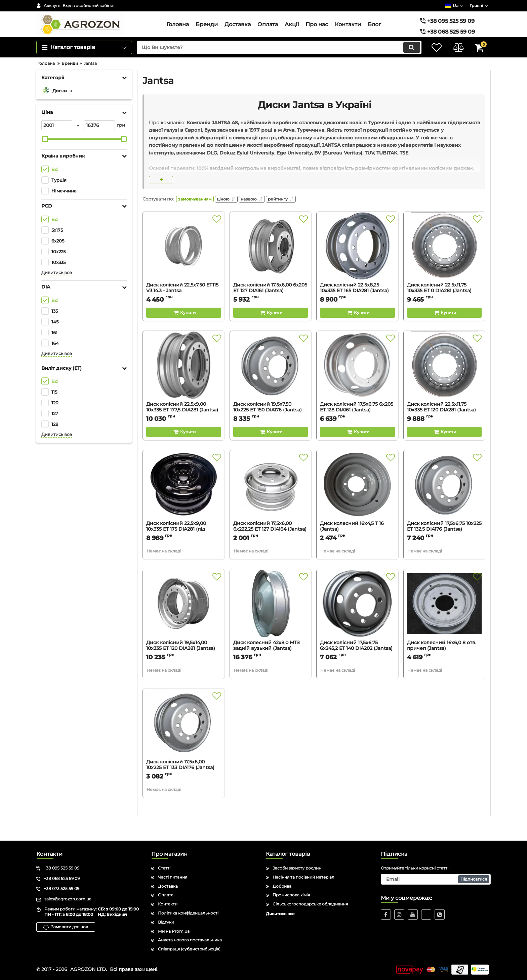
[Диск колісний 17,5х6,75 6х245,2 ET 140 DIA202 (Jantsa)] (357, 622)
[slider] (45, 154)
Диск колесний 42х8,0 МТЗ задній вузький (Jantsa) (271, 665)
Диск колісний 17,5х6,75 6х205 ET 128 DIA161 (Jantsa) (357, 426)
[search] (276, 62)
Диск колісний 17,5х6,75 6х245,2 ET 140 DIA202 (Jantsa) (357, 665)
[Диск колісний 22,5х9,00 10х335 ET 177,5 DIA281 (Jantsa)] (184, 384)
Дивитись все (57, 287)
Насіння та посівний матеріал (303, 877)
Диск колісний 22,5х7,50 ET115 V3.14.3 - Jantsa (184, 307)
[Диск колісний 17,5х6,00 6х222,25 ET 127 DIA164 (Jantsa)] (271, 503)
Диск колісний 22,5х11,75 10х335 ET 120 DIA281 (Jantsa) (444, 426)
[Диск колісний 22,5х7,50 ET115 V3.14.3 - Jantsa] (184, 265)
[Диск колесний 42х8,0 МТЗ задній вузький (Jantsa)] (271, 622)
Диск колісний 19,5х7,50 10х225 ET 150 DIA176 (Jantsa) (271, 426)
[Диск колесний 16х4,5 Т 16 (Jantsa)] (357, 503)
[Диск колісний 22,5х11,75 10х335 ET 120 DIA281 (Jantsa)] (444, 384)
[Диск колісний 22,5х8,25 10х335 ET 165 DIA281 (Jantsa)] (357, 265)
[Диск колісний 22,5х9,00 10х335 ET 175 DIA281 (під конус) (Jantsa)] (184, 503)
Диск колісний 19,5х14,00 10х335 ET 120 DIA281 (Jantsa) (184, 665)
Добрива (282, 886)
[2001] (57, 140)
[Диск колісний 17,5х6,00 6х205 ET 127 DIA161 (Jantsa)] (271, 265)
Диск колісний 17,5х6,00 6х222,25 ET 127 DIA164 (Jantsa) (271, 545)
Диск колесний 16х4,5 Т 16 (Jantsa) (357, 545)
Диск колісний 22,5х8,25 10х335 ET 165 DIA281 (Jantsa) (357, 307)
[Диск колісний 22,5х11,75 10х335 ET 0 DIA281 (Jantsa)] (444, 265)
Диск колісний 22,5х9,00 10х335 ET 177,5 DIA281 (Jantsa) (184, 426)
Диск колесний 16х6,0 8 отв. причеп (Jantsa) (444, 665)
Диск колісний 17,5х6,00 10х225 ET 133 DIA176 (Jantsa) (184, 784)
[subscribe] (436, 879)
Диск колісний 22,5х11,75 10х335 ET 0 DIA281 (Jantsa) (444, 307)
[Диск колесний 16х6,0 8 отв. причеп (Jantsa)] (444, 622)
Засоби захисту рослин (297, 868)
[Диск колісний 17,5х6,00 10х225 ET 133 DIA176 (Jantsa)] (184, 742)
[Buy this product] (184, 329)
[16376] (99, 140)
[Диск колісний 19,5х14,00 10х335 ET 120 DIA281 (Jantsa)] (184, 622)
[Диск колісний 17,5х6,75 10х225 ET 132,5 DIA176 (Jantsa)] (444, 503)
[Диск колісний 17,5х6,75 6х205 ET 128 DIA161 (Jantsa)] (357, 384)
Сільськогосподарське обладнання (310, 904)
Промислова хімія (291, 895)
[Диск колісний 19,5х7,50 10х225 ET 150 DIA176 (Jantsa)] (271, 384)
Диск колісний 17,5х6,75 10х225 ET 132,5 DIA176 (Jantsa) (444, 545)
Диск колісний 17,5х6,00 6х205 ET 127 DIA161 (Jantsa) (271, 307)
